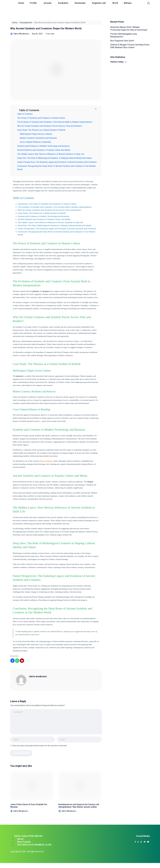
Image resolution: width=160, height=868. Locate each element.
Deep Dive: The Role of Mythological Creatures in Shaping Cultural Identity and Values (55, 158)
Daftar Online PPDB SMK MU (28, 841)
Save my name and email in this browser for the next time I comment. (40, 746)
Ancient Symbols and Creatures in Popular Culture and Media (44, 150)
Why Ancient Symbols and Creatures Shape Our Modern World (46, 28)
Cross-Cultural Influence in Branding (37, 142)
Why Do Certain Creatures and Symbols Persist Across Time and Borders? (50, 126)
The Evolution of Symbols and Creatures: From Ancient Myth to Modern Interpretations (55, 122)
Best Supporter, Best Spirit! (122, 41)
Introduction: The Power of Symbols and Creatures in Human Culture (47, 204)
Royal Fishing (47, 461)
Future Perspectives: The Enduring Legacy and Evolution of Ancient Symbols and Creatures (57, 162)
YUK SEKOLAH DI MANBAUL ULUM (34, 850)
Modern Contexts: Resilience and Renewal (39, 138)
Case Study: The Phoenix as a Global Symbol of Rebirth (41, 130)
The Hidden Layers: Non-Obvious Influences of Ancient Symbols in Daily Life (51, 154)
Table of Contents (25, 114)
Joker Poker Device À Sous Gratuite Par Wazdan (27, 806)
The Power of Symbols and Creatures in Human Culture (41, 118)
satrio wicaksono (38, 676)
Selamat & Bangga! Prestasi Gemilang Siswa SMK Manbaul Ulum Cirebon (130, 46)
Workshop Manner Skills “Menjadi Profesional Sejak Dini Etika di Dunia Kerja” (129, 28)
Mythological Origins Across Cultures (37, 134)
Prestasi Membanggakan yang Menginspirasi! (123, 35)
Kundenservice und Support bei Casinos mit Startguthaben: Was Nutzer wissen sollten (78, 808)
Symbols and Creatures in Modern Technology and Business (43, 146)
